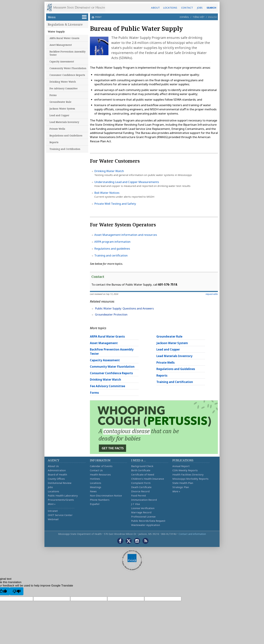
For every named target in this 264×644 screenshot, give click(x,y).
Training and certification (111, 255)
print (98, 17)
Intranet (53, 511)
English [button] (213, 17)
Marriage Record (141, 512)
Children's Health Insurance (148, 479)
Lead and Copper (59, 115)
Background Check (142, 466)
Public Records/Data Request (148, 521)
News (93, 491)
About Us (53, 466)
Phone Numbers (100, 500)
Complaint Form (141, 483)
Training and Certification (65, 149)
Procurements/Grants (61, 500)
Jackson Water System (62, 109)
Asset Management (61, 45)
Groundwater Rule (60, 102)
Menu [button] (67, 17)
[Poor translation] (17, 591)
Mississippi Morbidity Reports (190, 479)
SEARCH (211, 8)
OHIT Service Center (60, 515)
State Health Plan (183, 483)
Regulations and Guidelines (66, 135)
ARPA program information (112, 242)
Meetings (96, 487)
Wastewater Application (146, 525)
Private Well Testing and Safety (115, 204)
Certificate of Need (143, 474)
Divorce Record (140, 491)
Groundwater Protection (111, 314)
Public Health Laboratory (63, 495)
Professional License (143, 517)
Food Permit (139, 495)
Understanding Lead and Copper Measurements (127, 182)
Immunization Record (144, 500)
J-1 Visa (135, 504)
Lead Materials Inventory (64, 122)
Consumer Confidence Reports (67, 75)
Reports (54, 142)
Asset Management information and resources (126, 235)
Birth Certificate (141, 470)
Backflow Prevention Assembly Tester (68, 53)
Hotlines (95, 479)
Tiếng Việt (199, 17)
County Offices (56, 479)
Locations (53, 491)
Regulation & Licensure (65, 24)
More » (52, 504)
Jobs (50, 487)
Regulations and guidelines (112, 249)
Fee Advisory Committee (64, 88)
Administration (57, 470)
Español (184, 17)
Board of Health (57, 474)
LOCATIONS (170, 8)
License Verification (143, 508)
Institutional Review (60, 483)
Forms (53, 95)
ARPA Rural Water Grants (64, 38)
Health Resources (100, 474)
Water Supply (56, 31)
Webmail (53, 519)
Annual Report (181, 466)
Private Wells (57, 129)
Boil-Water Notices (107, 193)
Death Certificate (141, 487)
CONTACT (187, 8)
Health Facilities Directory (188, 474)
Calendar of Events (101, 466)
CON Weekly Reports (185, 470)
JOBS (200, 8)
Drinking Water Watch (63, 82)
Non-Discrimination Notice (106, 495)
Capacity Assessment (62, 61)
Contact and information (192, 534)
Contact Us (96, 470)
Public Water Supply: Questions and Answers (124, 308)
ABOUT (155, 8)
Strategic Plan (181, 487)
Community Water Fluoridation (68, 68)
